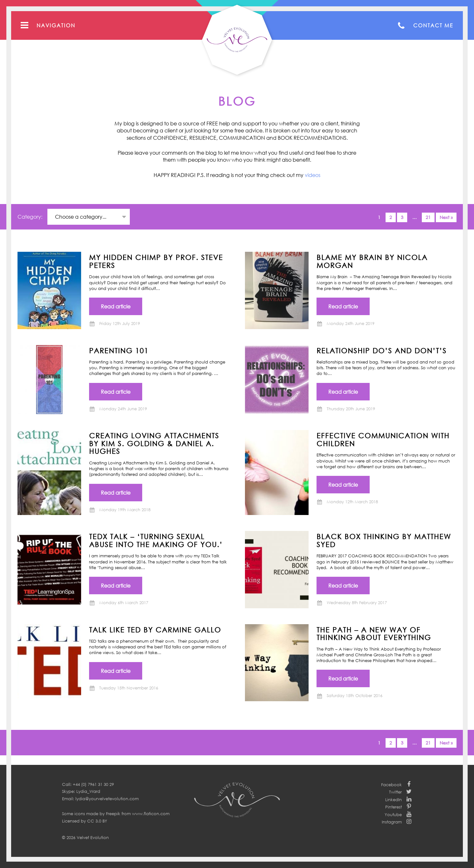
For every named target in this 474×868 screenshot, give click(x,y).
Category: (31, 217)
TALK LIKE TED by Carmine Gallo (155, 630)
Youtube (393, 815)
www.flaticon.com (151, 814)
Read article (116, 307)
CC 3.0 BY (97, 821)
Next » (446, 217)
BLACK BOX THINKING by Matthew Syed (384, 540)
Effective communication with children (383, 439)
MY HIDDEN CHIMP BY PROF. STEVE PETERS (156, 261)
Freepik (113, 814)
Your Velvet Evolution (237, 40)
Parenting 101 (119, 350)
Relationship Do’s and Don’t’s (382, 350)
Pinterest (394, 807)
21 (428, 217)
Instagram (392, 822)
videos (313, 175)
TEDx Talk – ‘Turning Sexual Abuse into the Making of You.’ (156, 540)
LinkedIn (394, 800)
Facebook (391, 785)
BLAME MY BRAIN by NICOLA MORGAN (372, 261)
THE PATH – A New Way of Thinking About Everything (374, 634)
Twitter (395, 792)
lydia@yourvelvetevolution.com (107, 799)
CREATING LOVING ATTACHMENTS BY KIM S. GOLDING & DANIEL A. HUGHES (154, 443)
